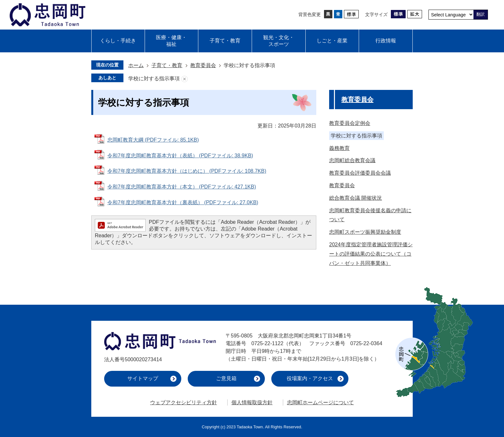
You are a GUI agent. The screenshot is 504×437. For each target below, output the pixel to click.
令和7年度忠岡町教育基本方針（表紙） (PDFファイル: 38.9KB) (180, 156)
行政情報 (386, 41)
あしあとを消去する (184, 79)
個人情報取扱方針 (252, 402)
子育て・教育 (225, 41)
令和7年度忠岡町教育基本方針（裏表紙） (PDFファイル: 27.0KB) (183, 202)
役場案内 (310, 378)
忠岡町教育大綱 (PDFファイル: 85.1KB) (153, 140)
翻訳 (481, 14)
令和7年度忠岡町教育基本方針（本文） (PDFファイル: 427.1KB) (182, 187)
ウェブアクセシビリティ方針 (184, 402)
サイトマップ (143, 378)
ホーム (136, 65)
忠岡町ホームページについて (320, 402)
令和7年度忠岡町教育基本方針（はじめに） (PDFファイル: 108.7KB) (187, 171)
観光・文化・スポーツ (279, 41)
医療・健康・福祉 (171, 41)
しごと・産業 (332, 41)
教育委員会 (203, 65)
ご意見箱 (226, 378)
